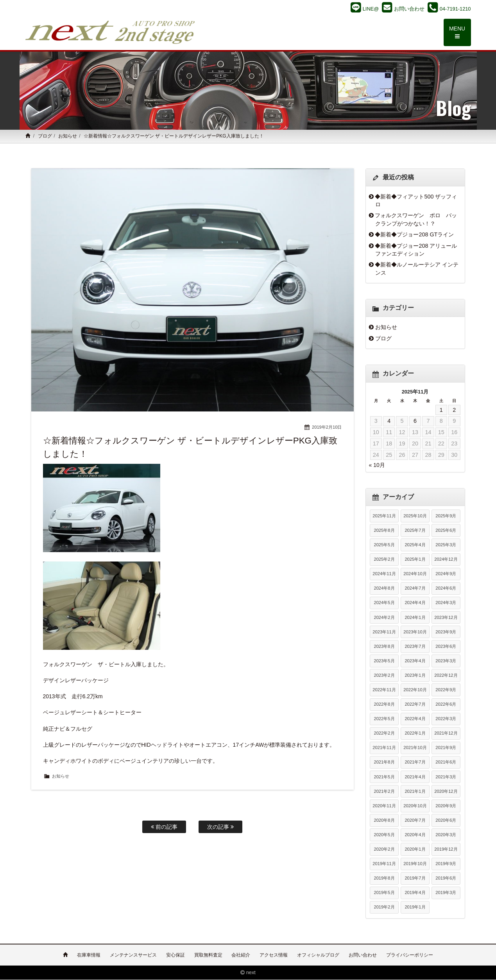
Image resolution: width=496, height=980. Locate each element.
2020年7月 (415, 821)
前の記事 (164, 827)
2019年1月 (415, 908)
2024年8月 (384, 589)
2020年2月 (384, 850)
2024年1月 (415, 618)
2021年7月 (415, 763)
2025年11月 (384, 516)
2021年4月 (415, 777)
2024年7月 (415, 589)
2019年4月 (415, 893)
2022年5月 (384, 719)
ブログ (45, 137)
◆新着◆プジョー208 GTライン (414, 235)
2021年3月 (446, 777)
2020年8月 (384, 821)
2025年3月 (446, 545)
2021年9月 (446, 748)
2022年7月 (415, 705)
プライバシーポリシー (410, 955)
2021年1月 (415, 792)
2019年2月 (384, 908)
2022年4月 (415, 719)
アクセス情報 (274, 955)
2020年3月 (446, 835)
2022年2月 (384, 734)
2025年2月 (384, 560)
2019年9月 (446, 864)
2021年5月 (384, 777)
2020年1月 (415, 850)
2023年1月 (415, 676)
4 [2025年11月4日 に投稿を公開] (389, 422)
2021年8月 (384, 763)
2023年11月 (384, 632)
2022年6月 (446, 705)
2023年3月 (446, 661)
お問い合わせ (363, 955)
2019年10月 (415, 864)
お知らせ (68, 137)
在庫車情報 (89, 955)
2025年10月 (415, 516)
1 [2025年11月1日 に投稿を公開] (441, 410)
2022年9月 (446, 690)
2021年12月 (446, 734)
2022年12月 (446, 676)
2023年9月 (446, 632)
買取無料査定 (208, 955)
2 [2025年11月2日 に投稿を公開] (454, 410)
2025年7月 (415, 531)
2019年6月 (446, 879)
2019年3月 (446, 893)
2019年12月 (446, 850)
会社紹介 (241, 955)
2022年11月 (384, 690)
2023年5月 (384, 661)
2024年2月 (384, 618)
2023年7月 (415, 647)
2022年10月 (415, 690)
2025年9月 (446, 516)
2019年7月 (415, 879)
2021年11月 (384, 748)
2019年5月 (384, 893)
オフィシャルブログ (318, 955)
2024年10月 (415, 574)
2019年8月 (384, 879)
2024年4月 (415, 603)
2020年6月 (446, 821)
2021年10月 (415, 748)
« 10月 (377, 465)
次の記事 (220, 827)
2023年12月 (446, 618)
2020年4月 (415, 835)
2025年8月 (384, 531)
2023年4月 (415, 661)
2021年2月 (384, 792)
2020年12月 (446, 792)
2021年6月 (446, 763)
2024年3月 (446, 603)
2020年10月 (415, 806)
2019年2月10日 (327, 428)
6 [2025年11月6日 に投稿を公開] (415, 422)
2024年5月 (384, 603)
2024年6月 (446, 589)
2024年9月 (446, 574)
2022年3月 (446, 719)
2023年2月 (384, 676)
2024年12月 (446, 560)
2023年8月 (384, 647)
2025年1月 (415, 560)
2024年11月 (384, 574)
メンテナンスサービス (133, 955)
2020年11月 (384, 806)
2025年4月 (415, 545)
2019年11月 (384, 864)
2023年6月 (446, 647)
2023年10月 (415, 632)
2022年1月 (415, 734)
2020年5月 (384, 835)
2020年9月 (446, 806)
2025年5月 (384, 545)
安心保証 (175, 955)
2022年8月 (384, 705)
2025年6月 (446, 531)
